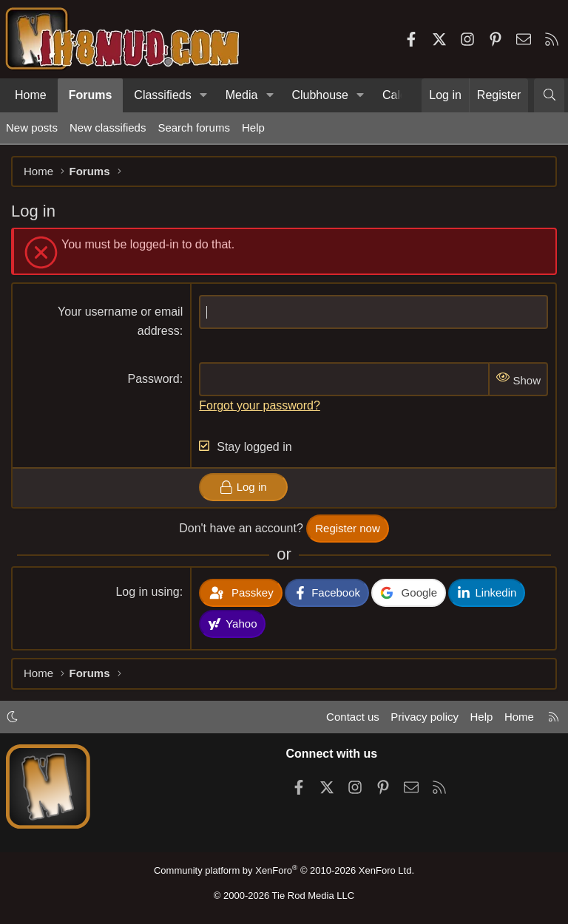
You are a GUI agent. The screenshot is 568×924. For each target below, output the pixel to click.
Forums (91, 95)
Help (253, 128)
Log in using (147, 592)
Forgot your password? (260, 405)
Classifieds (162, 95)
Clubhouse (320, 95)
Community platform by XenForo (284, 870)
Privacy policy (425, 717)
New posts (32, 128)
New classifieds (108, 128)
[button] (204, 95)
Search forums (194, 128)
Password (154, 379)
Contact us (353, 717)
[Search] (549, 95)
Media (242, 95)
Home (31, 95)
